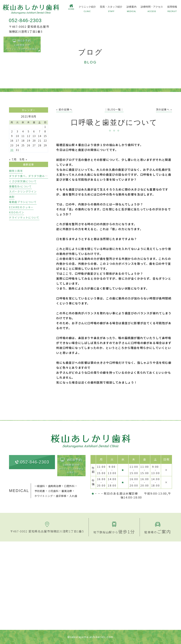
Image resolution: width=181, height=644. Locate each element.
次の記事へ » (164, 109)
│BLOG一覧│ (114, 109)
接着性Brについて (20, 186)
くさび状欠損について (23, 181)
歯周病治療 (55, 486)
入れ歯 (73, 496)
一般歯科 (40, 486)
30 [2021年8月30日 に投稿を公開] (12, 150)
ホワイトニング (44, 496)
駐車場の (158, 532)
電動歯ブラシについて (23, 202)
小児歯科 (53, 491)
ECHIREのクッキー (21, 207)
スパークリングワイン (23, 191)
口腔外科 (69, 486)
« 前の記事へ (64, 109)
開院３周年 (16, 171)
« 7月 (13, 159)
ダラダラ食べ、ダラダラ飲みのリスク (32, 176)
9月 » (23, 159)
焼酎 (12, 197)
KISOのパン (17, 212)
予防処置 (40, 491)
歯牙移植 (61, 496)
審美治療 (67, 491)
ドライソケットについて (24, 217)
